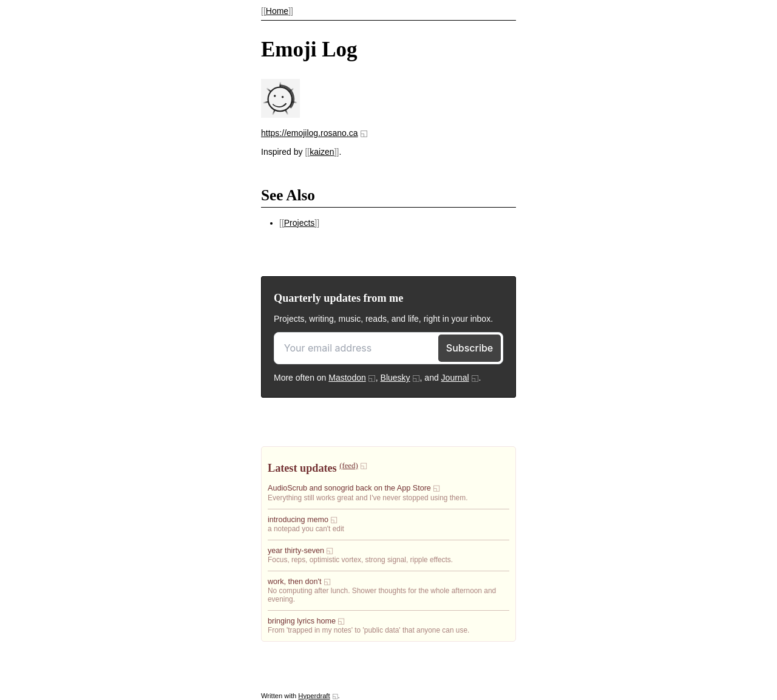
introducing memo (298, 520)
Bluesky (395, 378)
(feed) (348, 466)
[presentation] (280, 115)
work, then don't (295, 582)
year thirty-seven (296, 551)
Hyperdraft (314, 696)
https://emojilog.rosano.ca (310, 133)
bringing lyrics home (302, 621)
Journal (455, 378)
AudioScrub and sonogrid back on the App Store (349, 488)
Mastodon (347, 378)
